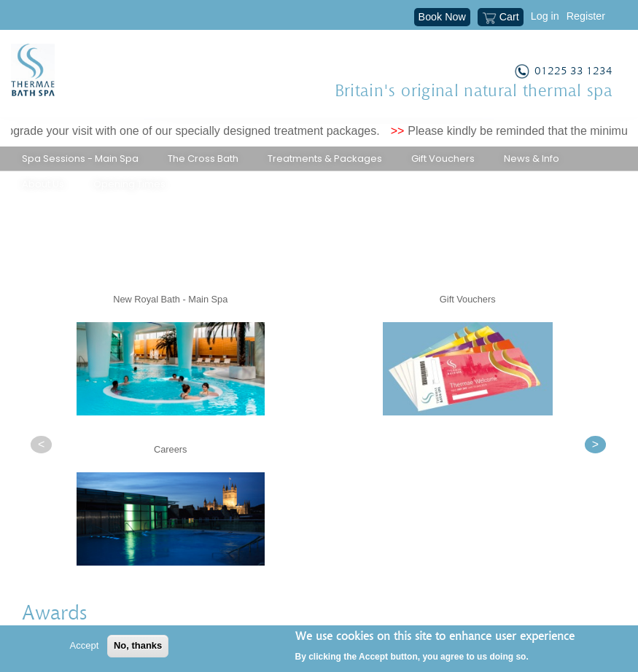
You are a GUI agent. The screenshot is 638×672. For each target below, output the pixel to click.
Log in (545, 16)
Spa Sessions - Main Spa (80, 159)
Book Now (442, 17)
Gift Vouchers (443, 159)
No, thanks (138, 645)
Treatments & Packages (325, 159)
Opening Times (129, 184)
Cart (501, 18)
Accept (85, 645)
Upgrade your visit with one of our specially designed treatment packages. (199, 131)
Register (586, 16)
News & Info (532, 159)
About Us (43, 184)
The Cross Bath (203, 159)
